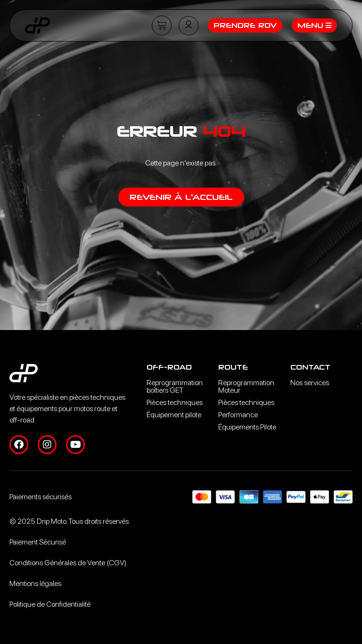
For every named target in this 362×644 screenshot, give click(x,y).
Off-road (169, 367)
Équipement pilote (174, 415)
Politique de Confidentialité (50, 604)
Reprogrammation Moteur (246, 386)
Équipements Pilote (247, 427)
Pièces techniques (175, 402)
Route (233, 367)
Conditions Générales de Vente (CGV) (68, 563)
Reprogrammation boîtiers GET (175, 386)
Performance (238, 415)
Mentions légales (35, 583)
